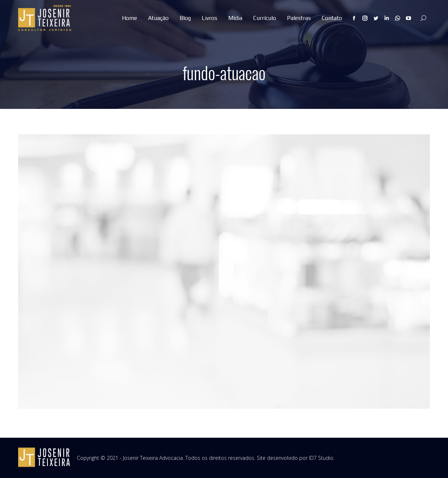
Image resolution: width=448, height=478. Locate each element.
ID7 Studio (321, 458)
